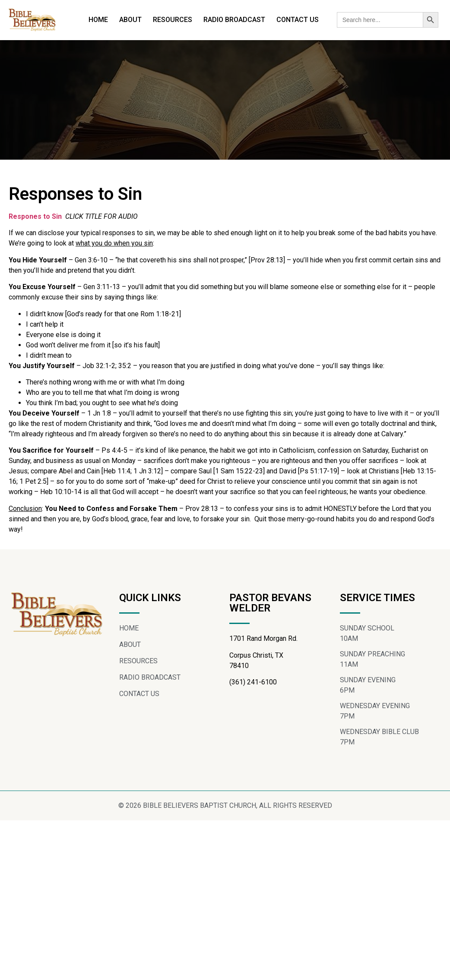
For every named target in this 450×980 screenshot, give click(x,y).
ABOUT (130, 20)
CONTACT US (298, 20)
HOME (98, 20)
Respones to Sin (36, 224)
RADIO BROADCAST (234, 20)
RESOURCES (173, 20)
